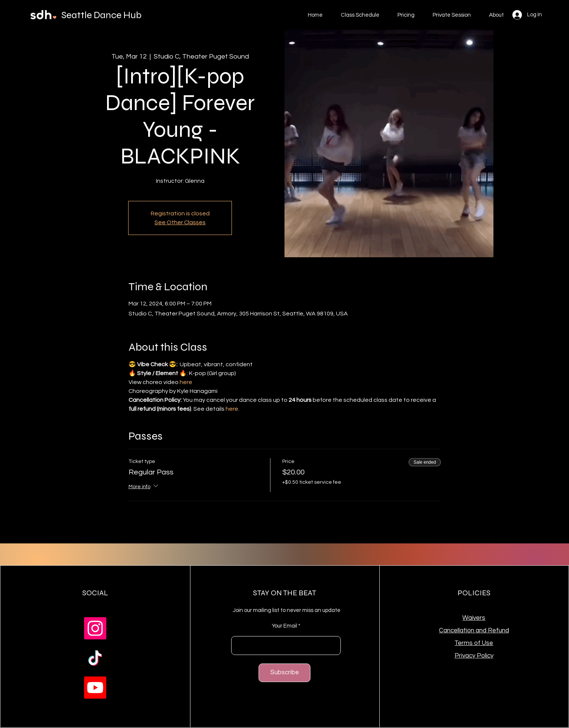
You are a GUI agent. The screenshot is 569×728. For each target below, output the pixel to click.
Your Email (284, 626)
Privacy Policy (474, 656)
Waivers (474, 618)
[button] (406, 15)
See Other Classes (180, 222)
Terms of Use (474, 643)
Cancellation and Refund (474, 631)
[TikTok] (95, 658)
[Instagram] (95, 628)
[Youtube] (95, 688)
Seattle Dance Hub (101, 15)
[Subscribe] (284, 673)
